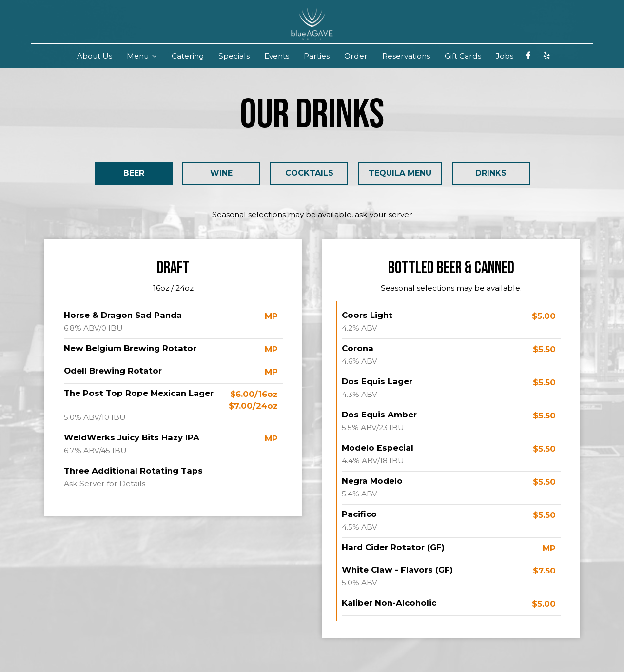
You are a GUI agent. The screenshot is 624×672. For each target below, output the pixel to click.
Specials (234, 56)
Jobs (505, 56)
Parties (317, 56)
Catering (188, 56)
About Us (95, 56)
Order (356, 56)
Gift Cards (463, 56)
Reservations (406, 56)
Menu (142, 56)
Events (277, 56)
